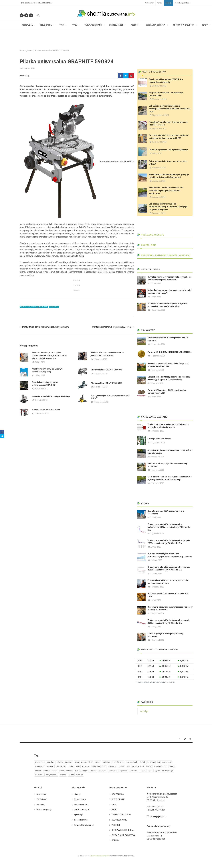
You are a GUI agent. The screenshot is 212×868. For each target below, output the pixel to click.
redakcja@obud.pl (183, 3)
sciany (71, 766)
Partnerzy (41, 805)
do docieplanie (138, 766)
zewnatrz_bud (131, 762)
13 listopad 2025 (157, 640)
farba (77, 762)
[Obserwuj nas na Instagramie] (31, 15)
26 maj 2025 (156, 600)
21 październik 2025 (160, 115)
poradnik (50, 766)
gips (76, 771)
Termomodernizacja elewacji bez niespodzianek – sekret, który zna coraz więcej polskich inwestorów (49, 356)
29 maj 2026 (156, 397)
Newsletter (149, 3)
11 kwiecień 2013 (42, 413)
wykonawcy (40, 766)
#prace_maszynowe (29, 307)
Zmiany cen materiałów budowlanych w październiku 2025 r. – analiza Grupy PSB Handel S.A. (169, 527)
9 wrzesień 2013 (42, 389)
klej (158, 762)
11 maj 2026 (156, 517)
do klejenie (85, 771)
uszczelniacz (61, 766)
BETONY (115, 840)
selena (94, 771)
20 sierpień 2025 (157, 457)
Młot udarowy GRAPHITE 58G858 (46, 410)
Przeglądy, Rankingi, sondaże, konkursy (164, 255)
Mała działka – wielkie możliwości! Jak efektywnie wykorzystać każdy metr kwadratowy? (166, 191)
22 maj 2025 (156, 283)
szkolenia (102, 771)
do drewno (39, 775)
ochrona (60, 762)
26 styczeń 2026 (157, 613)
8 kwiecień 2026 (157, 587)
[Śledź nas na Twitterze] (26, 15)
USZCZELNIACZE (119, 820)
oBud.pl (168, 3)
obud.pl (144, 711)
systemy (63, 775)
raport (150, 771)
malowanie (112, 766)
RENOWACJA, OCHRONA (123, 830)
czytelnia (51, 762)
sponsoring (113, 771)
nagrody (142, 762)
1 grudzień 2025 (157, 534)
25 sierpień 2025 (100, 359)
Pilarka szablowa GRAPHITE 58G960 (106, 383)
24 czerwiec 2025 (159, 86)
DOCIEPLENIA (118, 794)
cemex (71, 775)
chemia (98, 762)
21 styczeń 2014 (100, 374)
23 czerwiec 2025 (159, 99)
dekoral (38, 771)
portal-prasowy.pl (82, 810)
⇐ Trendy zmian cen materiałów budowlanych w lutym (44, 327)
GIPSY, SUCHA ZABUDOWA (124, 835)
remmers (79, 775)
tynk (128, 766)
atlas (78, 766)
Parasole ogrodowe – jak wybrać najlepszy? (168, 150)
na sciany (106, 762)
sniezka (172, 766)
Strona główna (26, 50)
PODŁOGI (116, 825)
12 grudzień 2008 (158, 442)
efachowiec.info (81, 805)
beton (54, 771)
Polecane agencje (150, 235)
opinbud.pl (78, 815)
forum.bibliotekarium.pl (84, 825)
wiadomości (40, 762)
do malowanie (118, 762)
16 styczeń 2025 (157, 470)
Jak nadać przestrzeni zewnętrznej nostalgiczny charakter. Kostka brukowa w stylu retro (170, 109)
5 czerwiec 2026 (157, 383)
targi (104, 766)
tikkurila (46, 771)
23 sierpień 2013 (100, 387)
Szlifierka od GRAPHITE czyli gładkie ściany (51, 396)
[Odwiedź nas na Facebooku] (22, 15)
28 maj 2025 (156, 297)
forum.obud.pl (80, 799)
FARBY (115, 810)
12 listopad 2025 (159, 168)
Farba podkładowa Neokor (159, 439)
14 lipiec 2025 (156, 560)
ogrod (157, 771)
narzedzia (133, 771)
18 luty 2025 (157, 153)
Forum (160, 3)
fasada (121, 766)
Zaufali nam (147, 245)
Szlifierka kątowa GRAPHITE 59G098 (106, 370)
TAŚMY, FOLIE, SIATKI (121, 815)
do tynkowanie (52, 775)
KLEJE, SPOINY (118, 799)
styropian (124, 771)
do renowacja (168, 771)
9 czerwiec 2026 (157, 370)
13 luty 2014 (40, 375)
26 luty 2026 (40, 362)
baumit (149, 766)
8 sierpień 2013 (41, 400)
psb (144, 771)
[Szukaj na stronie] (38, 15)
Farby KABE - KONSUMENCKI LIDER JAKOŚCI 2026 (170, 352)
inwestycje (96, 766)
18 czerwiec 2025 (159, 142)
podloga (151, 762)
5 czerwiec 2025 (159, 181)
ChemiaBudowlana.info (100, 856)
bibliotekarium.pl (81, 820)
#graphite (54, 307)
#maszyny (43, 307)
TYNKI (114, 805)
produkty (69, 762)
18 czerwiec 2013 (101, 402)
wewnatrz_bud (87, 762)
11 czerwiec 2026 (158, 344)
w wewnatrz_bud (161, 766)
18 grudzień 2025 (159, 129)
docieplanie (167, 762)
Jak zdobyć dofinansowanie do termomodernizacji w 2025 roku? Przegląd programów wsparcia (168, 207)
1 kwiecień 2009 (157, 431)
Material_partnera (66, 771)
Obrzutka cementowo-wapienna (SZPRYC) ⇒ (113, 327)
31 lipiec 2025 (156, 574)
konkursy (86, 766)
